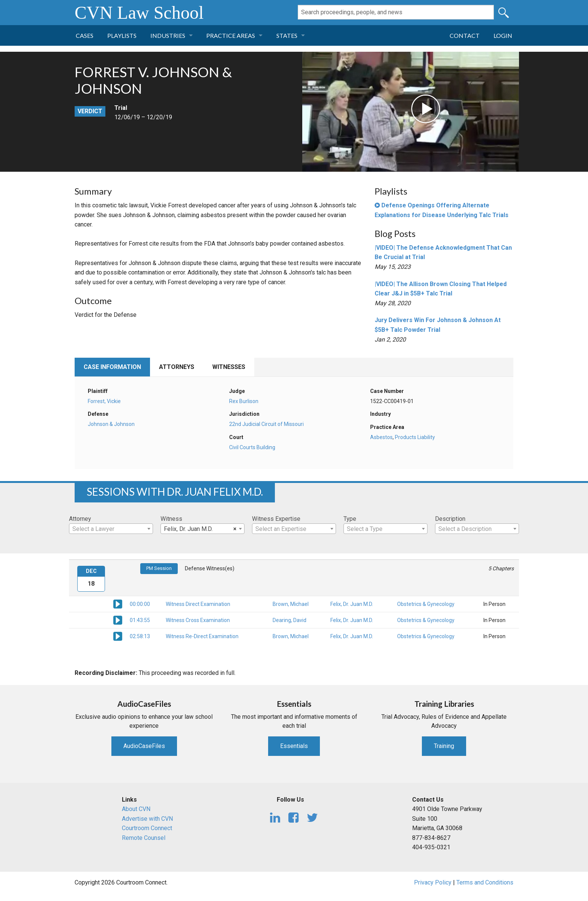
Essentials (294, 746)
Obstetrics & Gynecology (426, 604)
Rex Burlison (244, 401)
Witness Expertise (276, 519)
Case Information (112, 367)
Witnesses (229, 367)
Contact (465, 35)
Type (350, 519)
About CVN (136, 809)
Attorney (80, 519)
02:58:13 (140, 636)
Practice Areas (231, 35)
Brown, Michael (291, 604)
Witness (171, 519)
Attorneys (177, 367)
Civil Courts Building (252, 447)
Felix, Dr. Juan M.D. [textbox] (200, 529)
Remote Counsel (144, 838)
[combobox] (111, 529)
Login (503, 35)
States (287, 35)
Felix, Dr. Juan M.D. (352, 604)
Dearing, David (289, 620)
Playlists (122, 35)
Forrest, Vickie (104, 401)
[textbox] (111, 529)
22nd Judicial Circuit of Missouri (266, 424)
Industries (168, 35)
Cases (85, 35)
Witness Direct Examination (198, 604)
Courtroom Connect (147, 828)
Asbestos (381, 437)
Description (450, 519)
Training (444, 746)
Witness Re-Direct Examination (202, 636)
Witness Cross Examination (198, 620)
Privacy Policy (433, 882)
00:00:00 (140, 604)
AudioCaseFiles (144, 746)
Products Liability (415, 437)
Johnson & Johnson (111, 424)
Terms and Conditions (485, 882)
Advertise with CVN (147, 819)
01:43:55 (140, 620)
